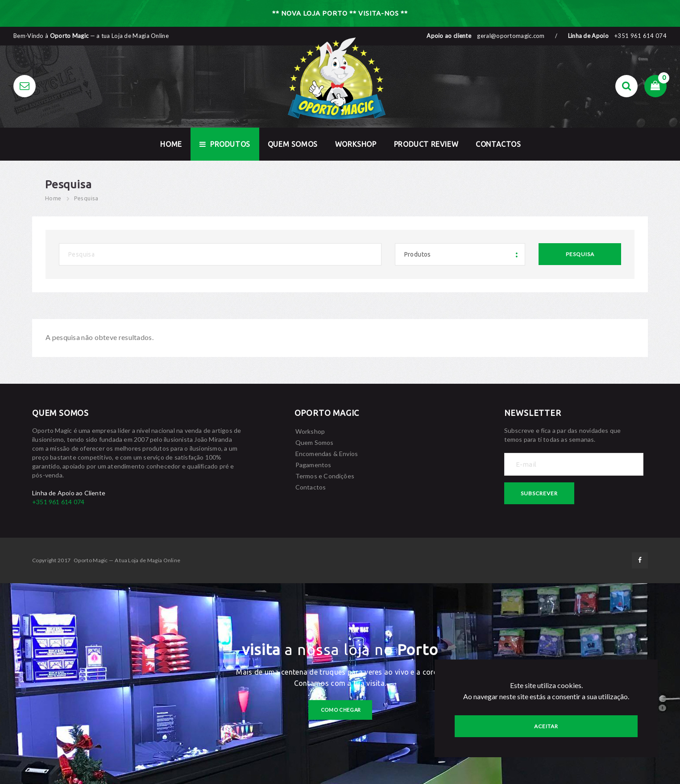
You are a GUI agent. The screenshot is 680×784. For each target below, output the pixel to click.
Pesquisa (86, 198)
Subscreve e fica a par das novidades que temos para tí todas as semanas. (563, 435)
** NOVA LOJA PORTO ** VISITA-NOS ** (340, 13)
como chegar (341, 710)
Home (53, 198)
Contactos (498, 144)
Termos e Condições (325, 476)
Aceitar (546, 726)
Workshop (356, 144)
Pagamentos (313, 465)
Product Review (426, 144)
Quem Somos (293, 144)
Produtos (225, 144)
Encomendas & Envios (327, 454)
